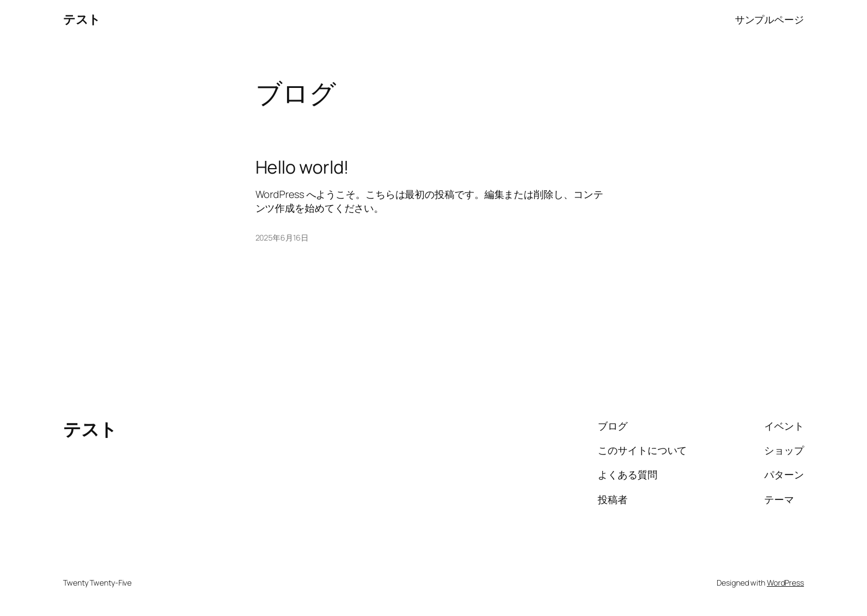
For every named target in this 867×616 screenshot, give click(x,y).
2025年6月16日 (282, 237)
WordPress (785, 583)
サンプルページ (769, 19)
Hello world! (302, 167)
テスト (82, 19)
